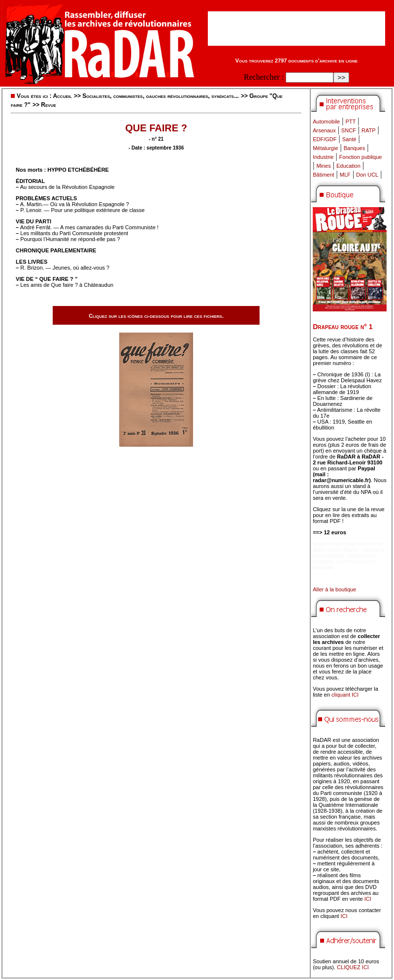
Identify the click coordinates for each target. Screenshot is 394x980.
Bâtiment (323, 175)
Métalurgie (325, 148)
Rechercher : (264, 77)
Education (348, 166)
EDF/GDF (325, 139)
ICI (368, 899)
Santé (349, 139)
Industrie (323, 157)
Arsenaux (324, 130)
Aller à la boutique (334, 589)
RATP (369, 130)
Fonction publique (361, 157)
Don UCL (367, 175)
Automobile (326, 122)
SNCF (349, 130)
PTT (350, 122)
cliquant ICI (345, 695)
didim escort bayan (335, 550)
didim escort (327, 544)
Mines (323, 166)
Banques (354, 148)
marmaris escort (365, 544)
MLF (345, 175)
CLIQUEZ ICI (353, 967)
